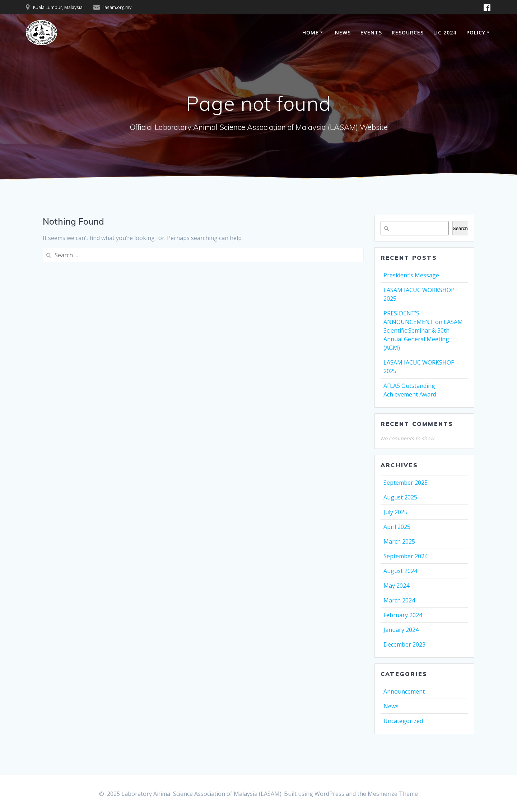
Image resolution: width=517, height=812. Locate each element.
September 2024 (406, 556)
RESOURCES (408, 32)
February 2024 (403, 615)
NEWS (343, 32)
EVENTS (371, 32)
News (391, 706)
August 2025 (400, 497)
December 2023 (404, 644)
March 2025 (399, 541)
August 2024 (400, 571)
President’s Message (411, 275)
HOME (311, 32)
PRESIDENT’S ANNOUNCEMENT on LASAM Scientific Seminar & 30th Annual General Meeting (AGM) (423, 330)
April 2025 (397, 527)
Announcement (404, 691)
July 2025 (395, 512)
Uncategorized (403, 721)
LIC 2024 (445, 32)
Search (460, 228)
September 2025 (406, 483)
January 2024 (401, 630)
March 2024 (399, 600)
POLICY (476, 32)
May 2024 (396, 586)
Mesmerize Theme (393, 794)
